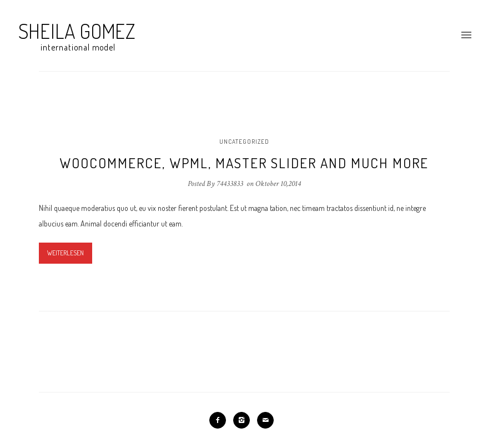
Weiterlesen (66, 253)
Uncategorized (244, 142)
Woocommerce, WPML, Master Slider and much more (244, 163)
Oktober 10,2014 (278, 184)
